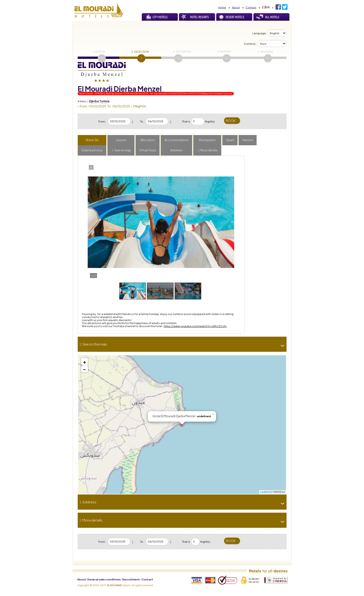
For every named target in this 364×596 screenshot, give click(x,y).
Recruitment (131, 579)
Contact (251, 7)
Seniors (248, 140)
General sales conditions (104, 579)
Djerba (94, 101)
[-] (281, 346)
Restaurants (207, 140)
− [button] (84, 369)
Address (177, 150)
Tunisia (104, 101)
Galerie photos (92, 150)
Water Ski (92, 140)
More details (209, 150)
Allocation (148, 140)
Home (222, 7)
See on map (123, 150)
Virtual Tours (148, 150)
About (236, 7)
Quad (230, 140)
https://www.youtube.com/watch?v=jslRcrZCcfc (195, 326)
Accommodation (177, 140)
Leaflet (265, 492)
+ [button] (85, 362)
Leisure (121, 140)
